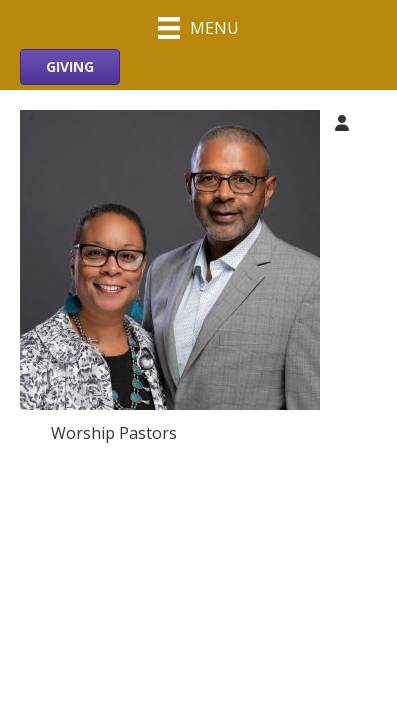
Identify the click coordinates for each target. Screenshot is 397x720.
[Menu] (198, 27)
